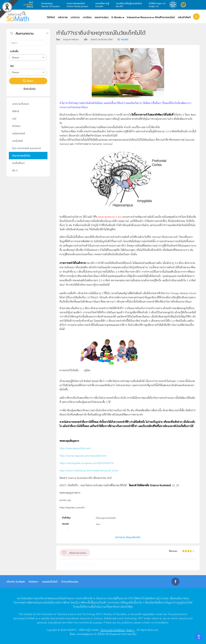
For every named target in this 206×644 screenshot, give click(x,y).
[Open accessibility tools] (199, 637)
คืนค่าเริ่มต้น (28, 89)
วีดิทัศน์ (51, 17)
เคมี (14, 119)
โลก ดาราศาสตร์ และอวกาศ (27, 148)
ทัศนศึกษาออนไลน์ (165, 17)
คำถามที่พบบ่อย (70, 582)
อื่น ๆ (15, 170)
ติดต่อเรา (34, 582)
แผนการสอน (102, 17)
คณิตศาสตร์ (19, 133)
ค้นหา (28, 81)
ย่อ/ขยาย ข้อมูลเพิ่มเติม (128, 537)
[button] (196, 16)
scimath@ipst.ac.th (87, 634)
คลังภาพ (63, 17)
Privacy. (130, 630)
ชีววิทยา (16, 126)
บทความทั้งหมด (21, 104)
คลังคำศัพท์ (184, 17)
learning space (29, 5)
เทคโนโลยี (17, 141)
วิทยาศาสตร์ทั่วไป (21, 156)
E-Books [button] (117, 17)
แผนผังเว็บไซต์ (50, 582)
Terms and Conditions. (113, 630)
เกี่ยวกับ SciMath (16, 582)
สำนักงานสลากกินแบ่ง (184, 5)
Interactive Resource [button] (139, 17)
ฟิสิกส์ (16, 111)
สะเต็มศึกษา (18, 163)
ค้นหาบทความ (25, 33)
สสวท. (174, 5)
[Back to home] (18, 16)
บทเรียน (87, 17)
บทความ (75, 17)
